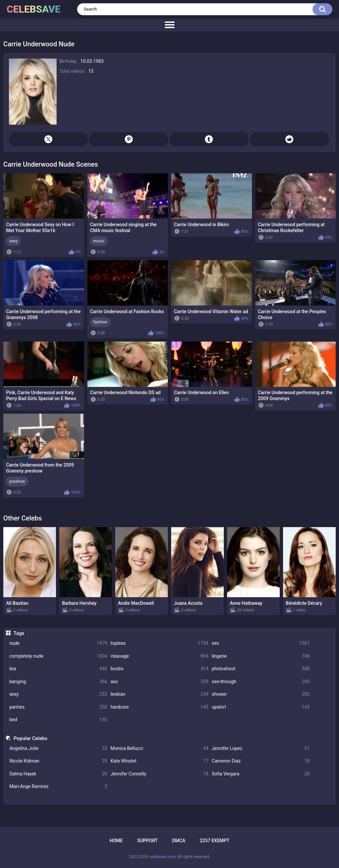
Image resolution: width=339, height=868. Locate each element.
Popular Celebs (30, 738)
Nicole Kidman (58, 761)
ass (160, 682)
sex (261, 643)
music (99, 241)
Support (147, 841)
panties (58, 707)
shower (261, 694)
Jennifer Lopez (261, 748)
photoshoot (261, 669)
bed (58, 720)
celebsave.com (163, 857)
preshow (17, 481)
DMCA (179, 841)
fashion (100, 322)
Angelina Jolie (58, 748)
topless (160, 643)
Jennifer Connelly (160, 774)
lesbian (160, 694)
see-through (261, 682)
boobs (160, 669)
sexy (58, 694)
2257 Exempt (215, 841)
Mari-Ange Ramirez (58, 786)
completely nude (58, 656)
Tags (19, 633)
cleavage (160, 656)
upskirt (261, 707)
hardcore (160, 707)
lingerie (261, 656)
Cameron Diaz (261, 761)
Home (116, 841)
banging (58, 682)
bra (58, 669)
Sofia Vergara (261, 774)
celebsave (34, 9)
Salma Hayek (58, 774)
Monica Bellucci (160, 748)
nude (58, 643)
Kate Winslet (160, 761)
